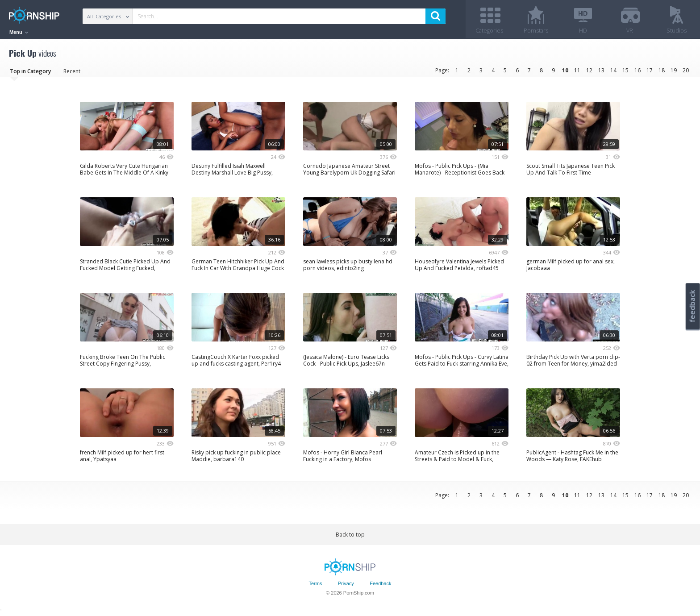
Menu (19, 32)
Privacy (346, 586)
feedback (692, 306)
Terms (315, 586)
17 (650, 73)
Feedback (380, 586)
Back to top (350, 537)
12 (589, 73)
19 (674, 73)
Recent (72, 73)
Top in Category (30, 73)
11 (577, 73)
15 (625, 73)
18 (662, 73)
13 (601, 73)
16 (637, 73)
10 (565, 73)
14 (613, 73)
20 (686, 73)
